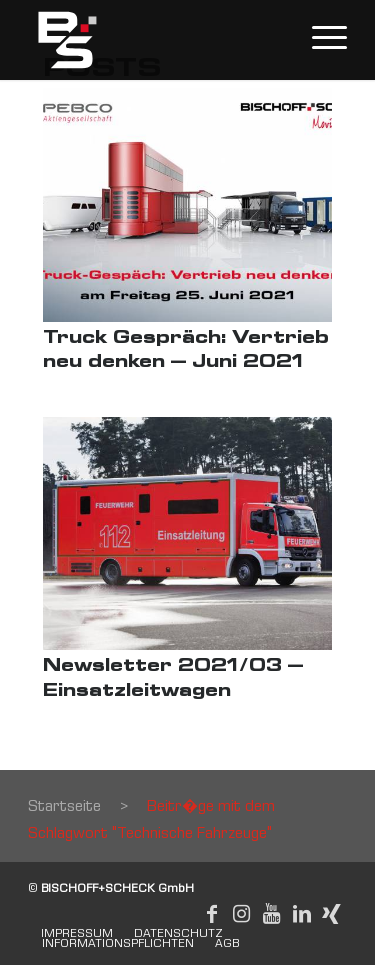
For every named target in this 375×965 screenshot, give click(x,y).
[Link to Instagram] (242, 914)
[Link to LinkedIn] (302, 914)
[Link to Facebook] (212, 914)
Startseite (64, 808)
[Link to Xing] (332, 914)
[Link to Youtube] (272, 914)
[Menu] (319, 40)
